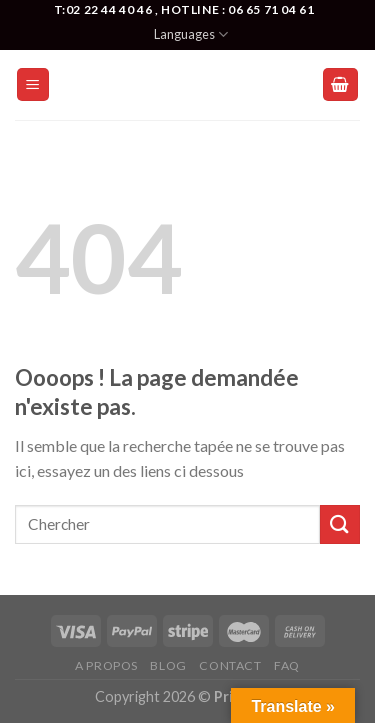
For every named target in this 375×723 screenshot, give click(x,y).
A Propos (106, 665)
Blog (168, 665)
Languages (191, 34)
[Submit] (340, 524)
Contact (230, 665)
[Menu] (33, 84)
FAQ (287, 665)
